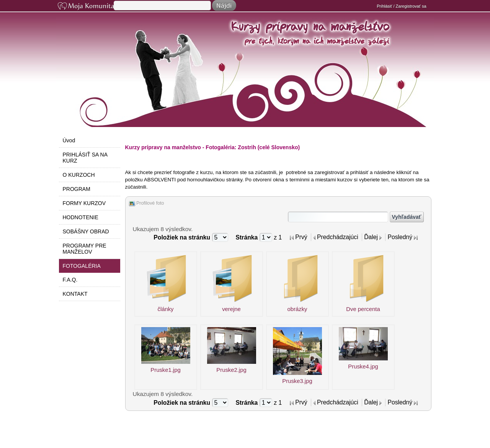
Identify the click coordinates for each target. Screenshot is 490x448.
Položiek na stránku (183, 237)
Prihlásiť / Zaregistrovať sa (401, 6)
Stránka (248, 237)
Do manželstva (249, 85)
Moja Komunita (85, 7)
